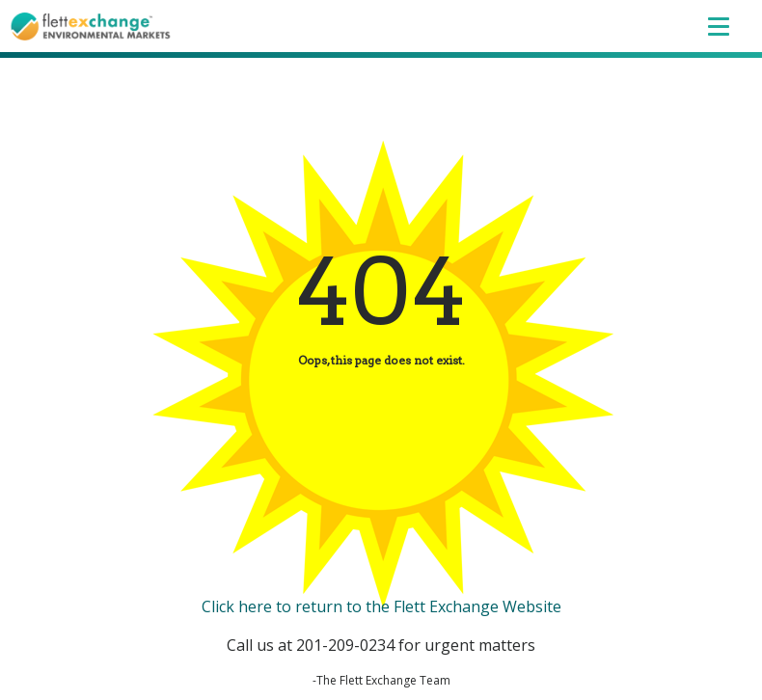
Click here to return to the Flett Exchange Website (381, 606)
